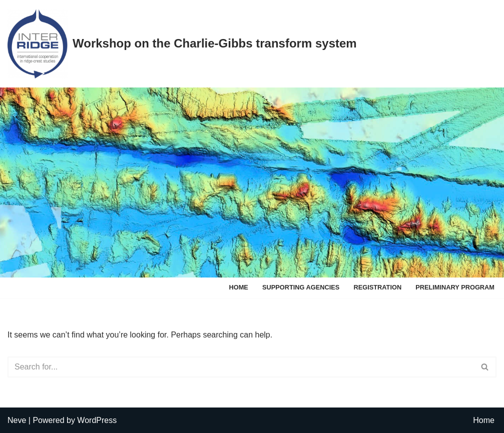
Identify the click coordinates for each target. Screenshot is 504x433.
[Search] (241, 367)
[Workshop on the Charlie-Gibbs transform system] (182, 44)
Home (238, 287)
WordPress (97, 420)
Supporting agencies (301, 287)
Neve (17, 420)
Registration (377, 287)
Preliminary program (455, 287)
